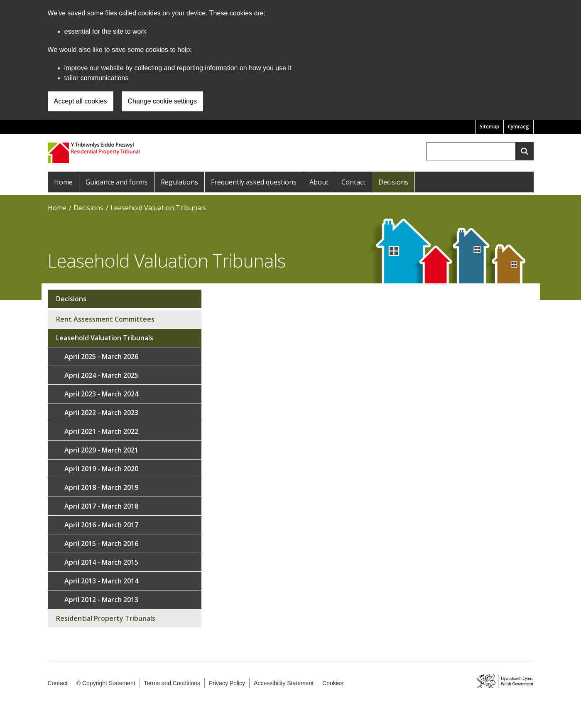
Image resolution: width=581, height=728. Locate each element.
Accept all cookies (81, 101)
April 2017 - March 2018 (101, 506)
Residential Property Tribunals (106, 618)
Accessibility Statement (284, 683)
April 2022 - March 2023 (101, 413)
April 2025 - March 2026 (101, 357)
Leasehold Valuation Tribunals (158, 208)
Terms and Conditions (172, 683)
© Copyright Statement (106, 683)
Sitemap (489, 127)
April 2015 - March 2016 (101, 544)
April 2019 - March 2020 (101, 469)
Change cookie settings (162, 101)
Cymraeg (518, 127)
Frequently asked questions (254, 182)
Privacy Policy (227, 683)
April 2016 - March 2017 (101, 525)
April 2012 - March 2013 (101, 600)
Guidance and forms (117, 182)
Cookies (333, 683)
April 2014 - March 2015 (101, 562)
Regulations (179, 182)
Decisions (393, 182)
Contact (353, 182)
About (319, 182)
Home (63, 182)
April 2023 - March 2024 (101, 394)
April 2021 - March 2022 (101, 431)
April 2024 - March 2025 (101, 375)
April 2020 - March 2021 (101, 450)
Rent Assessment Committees (105, 319)
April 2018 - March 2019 (101, 487)
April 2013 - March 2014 (101, 581)
